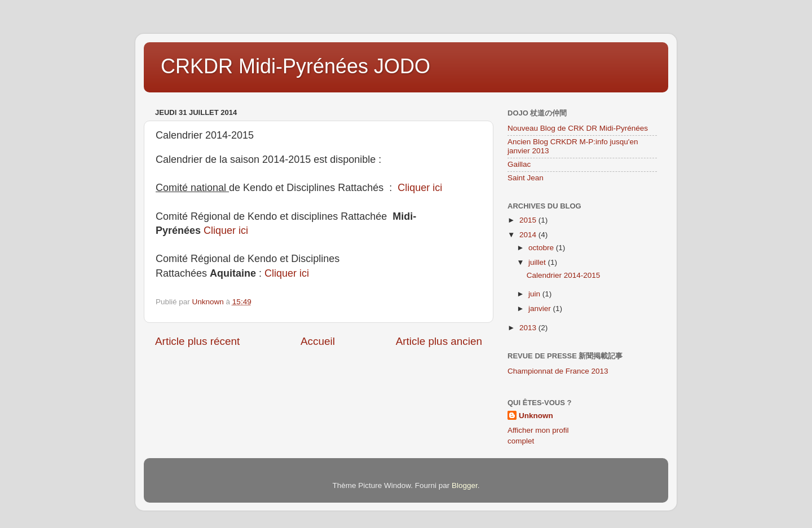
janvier (541, 309)
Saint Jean (526, 178)
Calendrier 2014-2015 (564, 275)
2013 (529, 328)
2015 (529, 220)
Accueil (318, 341)
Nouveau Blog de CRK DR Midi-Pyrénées (578, 128)
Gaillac (519, 164)
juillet (538, 262)
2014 (529, 235)
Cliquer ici (421, 188)
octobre (542, 248)
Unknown (536, 416)
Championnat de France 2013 (558, 371)
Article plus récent (197, 341)
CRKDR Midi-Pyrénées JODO (295, 66)
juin (535, 294)
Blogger (465, 485)
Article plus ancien (439, 341)
